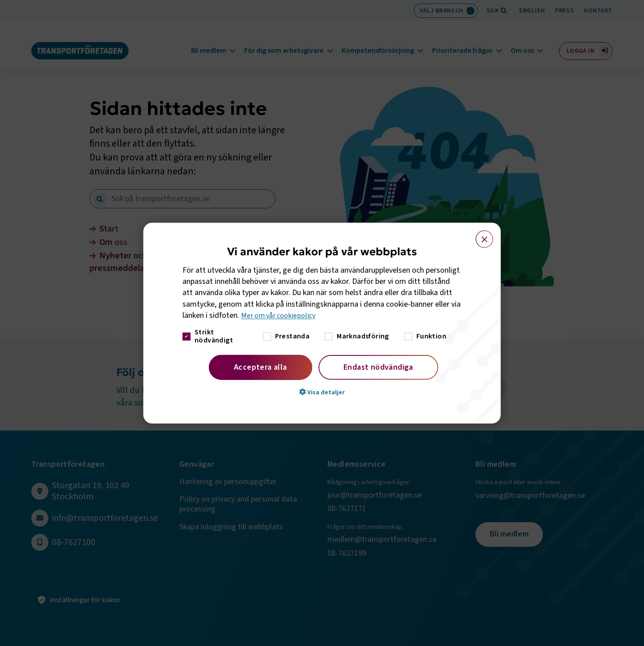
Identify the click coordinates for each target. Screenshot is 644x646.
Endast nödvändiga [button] (378, 367)
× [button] (479, 235)
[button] (322, 392)
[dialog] (322, 323)
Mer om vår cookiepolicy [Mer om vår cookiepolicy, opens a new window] (282, 315)
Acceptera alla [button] (261, 367)
